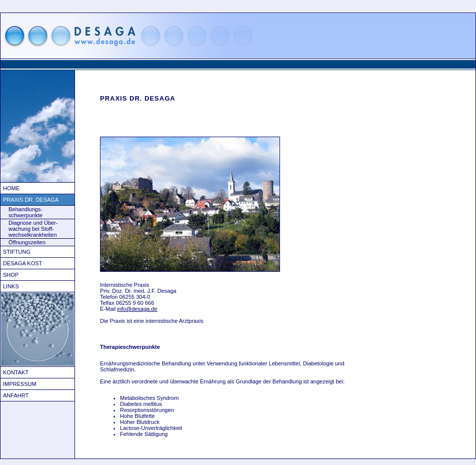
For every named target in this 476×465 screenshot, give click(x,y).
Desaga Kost (22, 263)
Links (11, 286)
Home (11, 188)
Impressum (20, 384)
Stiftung (17, 252)
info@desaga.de (137, 309)
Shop (11, 275)
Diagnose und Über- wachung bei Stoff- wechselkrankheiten (33, 229)
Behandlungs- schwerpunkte (25, 212)
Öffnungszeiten (27, 242)
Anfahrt (16, 395)
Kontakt (16, 372)
